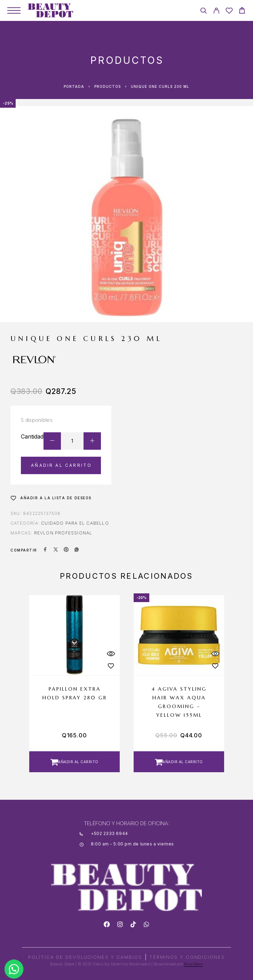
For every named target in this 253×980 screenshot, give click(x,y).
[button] (74, 762)
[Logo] (50, 10)
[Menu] (14, 10)
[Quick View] (111, 654)
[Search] (203, 12)
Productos (108, 86)
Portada (74, 86)
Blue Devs (193, 964)
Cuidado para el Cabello (75, 523)
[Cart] (242, 11)
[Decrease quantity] (52, 441)
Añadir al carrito (61, 465)
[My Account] (216, 12)
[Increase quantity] (92, 441)
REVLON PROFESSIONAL (63, 533)
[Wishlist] (229, 12)
